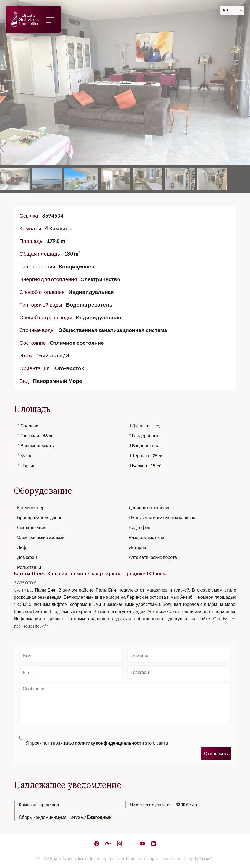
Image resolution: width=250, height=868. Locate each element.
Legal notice (111, 858)
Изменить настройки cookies (151, 858)
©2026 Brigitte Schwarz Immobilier (66, 858)
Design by (197, 858)
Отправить (216, 753)
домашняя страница (25, 19)
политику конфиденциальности (109, 743)
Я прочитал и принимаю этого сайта (97, 743)
